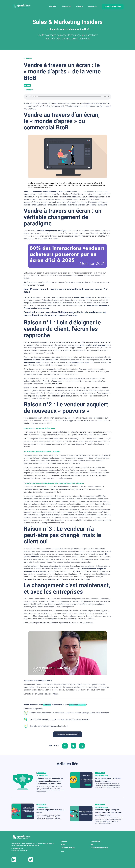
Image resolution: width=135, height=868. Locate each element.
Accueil (64, 841)
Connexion (92, 7)
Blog (63, 844)
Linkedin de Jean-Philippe (48, 694)
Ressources (66, 7)
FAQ (92, 844)
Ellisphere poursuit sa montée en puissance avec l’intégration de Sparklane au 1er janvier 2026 (50, 781)
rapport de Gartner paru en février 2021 (52, 273)
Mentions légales (68, 848)
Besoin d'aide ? (96, 841)
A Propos (80, 7)
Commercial (100, 773)
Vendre (27, 85)
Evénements (41, 773)
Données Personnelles (99, 848)
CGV (62, 851)
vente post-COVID (58, 106)
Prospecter (100, 804)
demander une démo (113, 7)
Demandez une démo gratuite (67, 734)
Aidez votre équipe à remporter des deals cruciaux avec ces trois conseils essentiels (108, 812)
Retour (28, 58)
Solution (53, 7)
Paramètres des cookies (20, 851)
